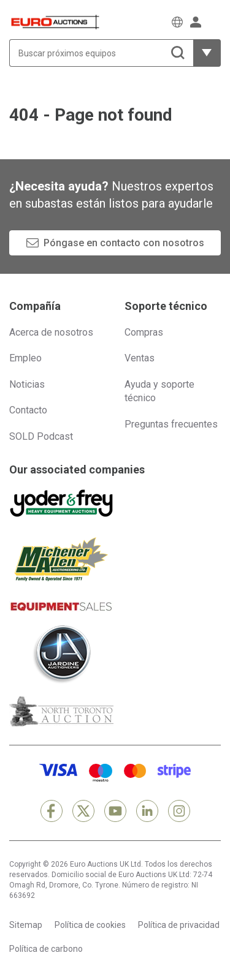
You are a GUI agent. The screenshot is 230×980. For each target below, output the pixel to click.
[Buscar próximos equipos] (101, 53)
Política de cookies (90, 925)
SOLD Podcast (41, 436)
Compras (144, 332)
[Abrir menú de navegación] (215, 22)
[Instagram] (179, 811)
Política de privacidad (179, 925)
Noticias (27, 384)
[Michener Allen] (61, 559)
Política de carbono (46, 949)
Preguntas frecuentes (171, 424)
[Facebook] (52, 811)
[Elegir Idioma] (177, 22)
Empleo (25, 358)
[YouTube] (115, 811)
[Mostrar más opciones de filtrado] (207, 53)
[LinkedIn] (147, 811)
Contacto (28, 410)
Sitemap (26, 925)
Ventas (140, 358)
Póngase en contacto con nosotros (124, 243)
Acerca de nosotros (51, 332)
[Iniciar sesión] (196, 22)
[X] (83, 811)
